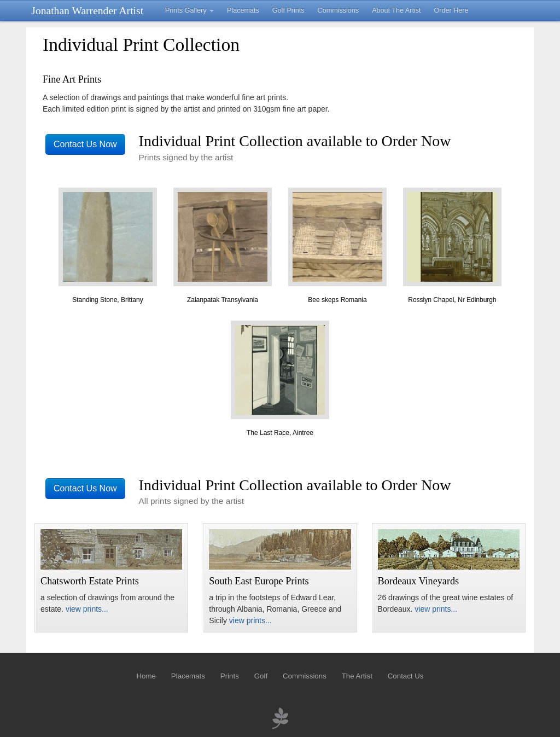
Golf (261, 676)
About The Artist (396, 10)
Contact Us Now (85, 144)
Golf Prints (288, 10)
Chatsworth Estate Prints (90, 581)
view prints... (87, 609)
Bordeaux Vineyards (419, 581)
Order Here (451, 10)
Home (146, 676)
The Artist (357, 676)
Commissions (339, 10)
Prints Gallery (189, 10)
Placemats (243, 10)
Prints (230, 676)
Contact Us (406, 676)
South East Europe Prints (259, 581)
